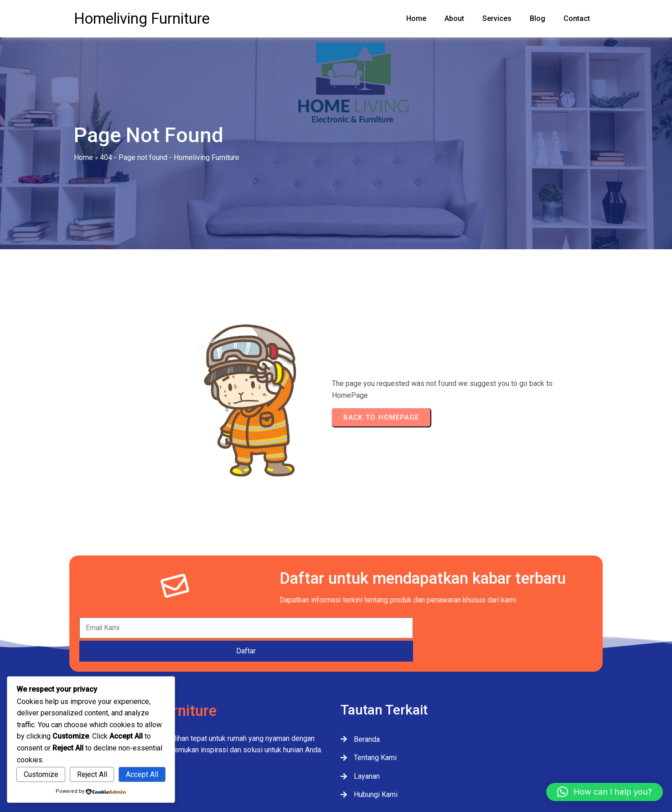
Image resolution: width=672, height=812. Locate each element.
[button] (605, 792)
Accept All (142, 774)
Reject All (92, 774)
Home (83, 169)
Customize (41, 774)
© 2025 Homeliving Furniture (336, 774)
